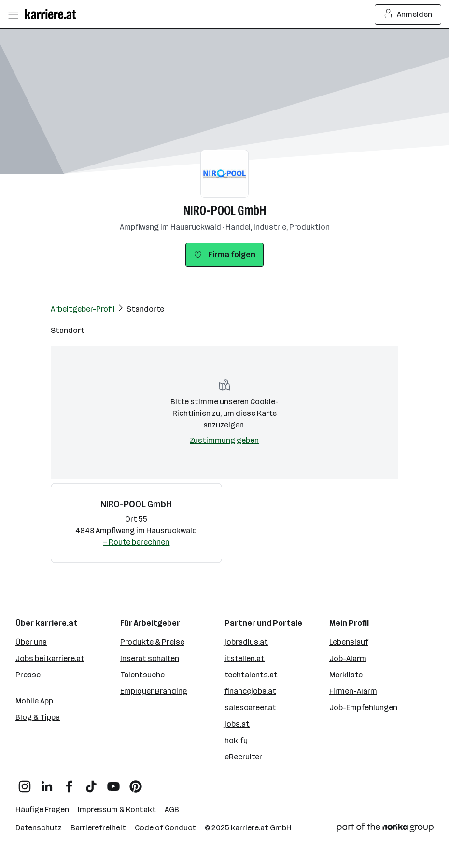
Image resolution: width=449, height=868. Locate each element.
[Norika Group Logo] (385, 829)
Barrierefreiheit (98, 828)
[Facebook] (69, 783)
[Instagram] (25, 783)
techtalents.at (251, 675)
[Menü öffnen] (13, 14)
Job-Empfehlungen (363, 708)
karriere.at (250, 828)
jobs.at (237, 724)
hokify (236, 740)
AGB (172, 809)
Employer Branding (154, 691)
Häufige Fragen (42, 809)
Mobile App (34, 701)
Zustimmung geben (224, 440)
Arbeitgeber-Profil (83, 309)
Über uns (31, 642)
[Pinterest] (136, 783)
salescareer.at (250, 708)
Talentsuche (142, 675)
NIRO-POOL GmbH (225, 211)
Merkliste (346, 675)
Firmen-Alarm (353, 691)
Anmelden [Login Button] (408, 14)
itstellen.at (245, 658)
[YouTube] (113, 783)
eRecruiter (243, 757)
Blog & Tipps (38, 717)
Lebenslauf (349, 642)
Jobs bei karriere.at (50, 658)
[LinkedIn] (47, 783)
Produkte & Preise (152, 642)
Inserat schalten (150, 658)
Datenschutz (39, 828)
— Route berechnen (136, 542)
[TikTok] (91, 783)
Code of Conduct (165, 828)
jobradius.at (246, 642)
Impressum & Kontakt (117, 809)
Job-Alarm (348, 658)
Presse (28, 675)
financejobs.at (250, 691)
